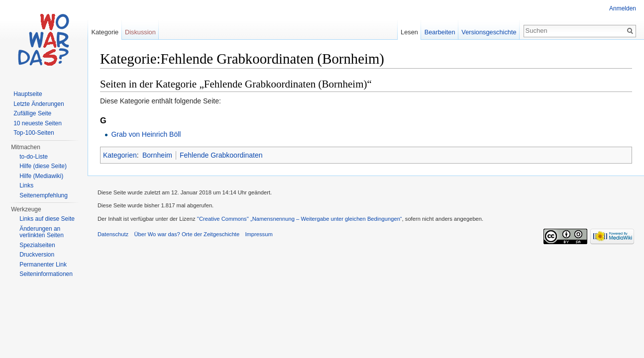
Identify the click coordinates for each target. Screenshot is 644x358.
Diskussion (140, 32)
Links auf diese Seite (47, 219)
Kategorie (105, 32)
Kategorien (120, 155)
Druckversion (37, 255)
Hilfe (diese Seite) (43, 166)
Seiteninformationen (46, 274)
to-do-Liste (34, 157)
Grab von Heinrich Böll (146, 134)
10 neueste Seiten (38, 123)
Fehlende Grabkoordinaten (221, 155)
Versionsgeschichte (489, 32)
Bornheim (157, 155)
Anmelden (623, 8)
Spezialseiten (37, 245)
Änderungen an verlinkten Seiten (42, 232)
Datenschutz (113, 234)
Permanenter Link (43, 265)
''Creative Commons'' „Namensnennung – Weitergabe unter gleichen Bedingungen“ (300, 219)
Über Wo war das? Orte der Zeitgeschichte (187, 234)
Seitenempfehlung (44, 195)
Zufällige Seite (32, 113)
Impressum (259, 234)
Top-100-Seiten (34, 133)
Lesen (409, 32)
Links (26, 185)
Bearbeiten (440, 32)
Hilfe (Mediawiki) (41, 176)
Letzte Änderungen (39, 104)
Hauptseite (28, 94)
